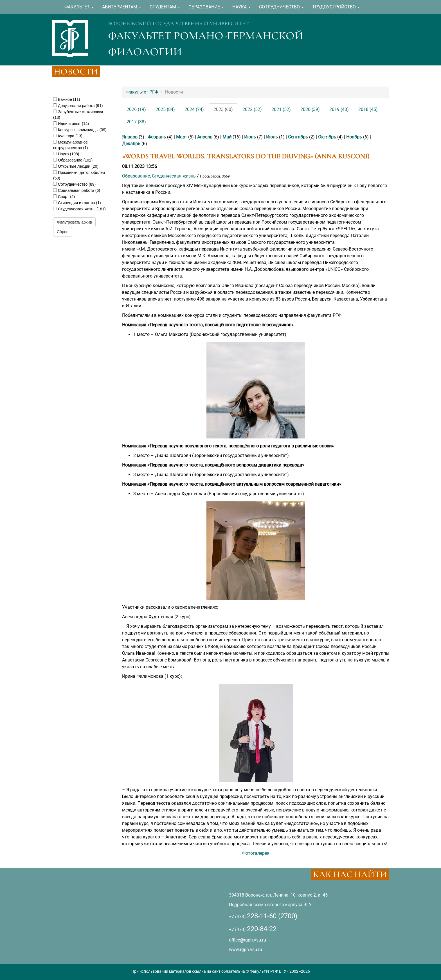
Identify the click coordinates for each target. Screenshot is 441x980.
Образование (136, 176)
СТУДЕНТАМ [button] (165, 7)
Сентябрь (298, 137)
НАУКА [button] (241, 7)
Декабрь (131, 144)
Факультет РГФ (142, 92)
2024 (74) (194, 109)
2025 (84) (165, 109)
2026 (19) (136, 109)
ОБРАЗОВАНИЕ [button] (206, 7)
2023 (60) (223, 109)
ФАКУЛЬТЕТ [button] (79, 7)
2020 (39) (310, 109)
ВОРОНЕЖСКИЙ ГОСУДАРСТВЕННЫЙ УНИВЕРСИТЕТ (178, 24)
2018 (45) (368, 109)
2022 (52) (252, 109)
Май (227, 137)
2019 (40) (339, 109)
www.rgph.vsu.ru (246, 950)
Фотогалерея (256, 853)
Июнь (250, 137)
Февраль (157, 137)
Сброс (63, 232)
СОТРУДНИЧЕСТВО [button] (281, 7)
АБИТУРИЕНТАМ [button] (122, 7)
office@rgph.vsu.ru (247, 940)
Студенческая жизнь (174, 176)
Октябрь (327, 137)
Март (182, 137)
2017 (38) (136, 122)
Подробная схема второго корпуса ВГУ (270, 905)
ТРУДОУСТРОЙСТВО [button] (336, 7)
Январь (130, 137)
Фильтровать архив (74, 222)
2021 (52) (281, 109)
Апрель (205, 137)
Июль (272, 137)
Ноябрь (354, 137)
